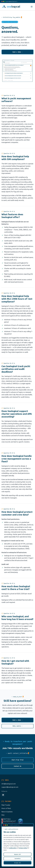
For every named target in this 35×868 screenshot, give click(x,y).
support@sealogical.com (10, 787)
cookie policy (13, 848)
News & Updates (7, 812)
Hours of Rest (6, 808)
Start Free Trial (18, 760)
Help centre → (17, 726)
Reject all (18, 854)
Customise (17, 859)
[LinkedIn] (3, 795)
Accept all (18, 863)
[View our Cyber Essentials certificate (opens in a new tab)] (20, 821)
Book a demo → (18, 52)
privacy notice (23, 848)
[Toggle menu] (32, 7)
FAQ (3, 815)
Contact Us (18, 766)
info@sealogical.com (9, 784)
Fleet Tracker (6, 805)
